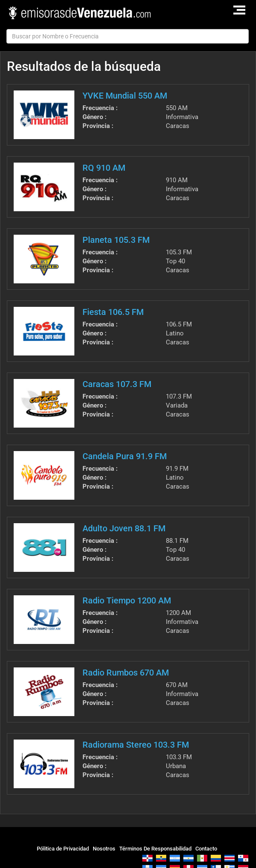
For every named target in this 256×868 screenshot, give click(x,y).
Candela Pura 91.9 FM (125, 456)
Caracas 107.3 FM (117, 384)
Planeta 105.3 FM (116, 240)
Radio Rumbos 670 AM (126, 673)
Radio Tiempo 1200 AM (127, 600)
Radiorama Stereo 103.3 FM (136, 745)
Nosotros (104, 849)
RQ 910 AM (104, 168)
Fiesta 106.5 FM (113, 312)
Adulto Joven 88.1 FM (124, 528)
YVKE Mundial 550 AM (125, 96)
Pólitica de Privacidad (63, 849)
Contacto (206, 849)
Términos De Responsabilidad (155, 849)
